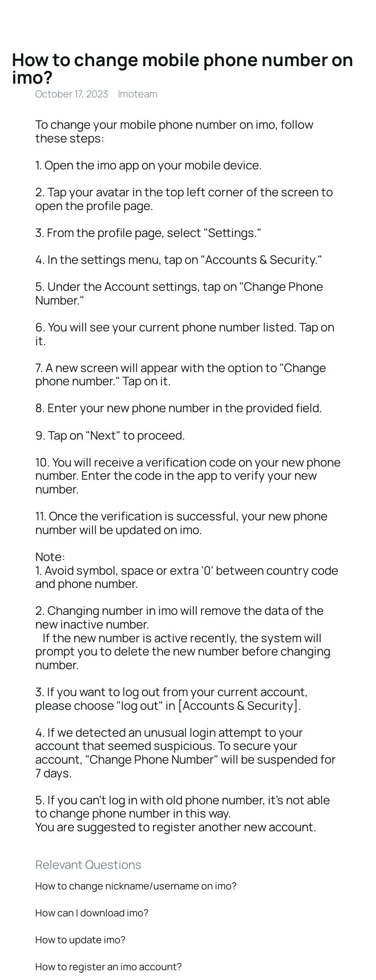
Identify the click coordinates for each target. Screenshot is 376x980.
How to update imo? (80, 940)
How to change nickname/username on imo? (136, 886)
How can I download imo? (92, 913)
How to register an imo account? (108, 967)
